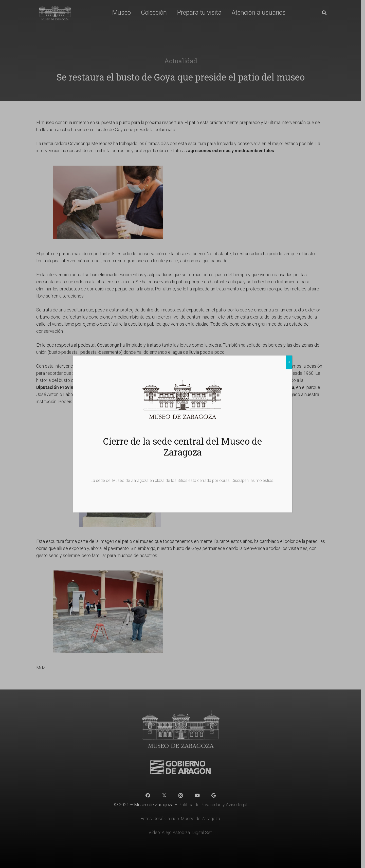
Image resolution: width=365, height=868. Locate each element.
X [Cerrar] (289, 362)
